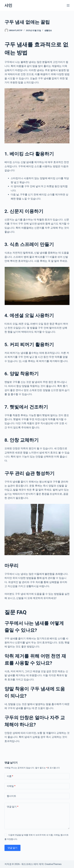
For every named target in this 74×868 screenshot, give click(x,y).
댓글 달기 (13, 807)
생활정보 (48, 30)
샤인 (8, 5)
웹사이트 (11, 796)
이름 (10, 776)
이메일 (11, 786)
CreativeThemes (53, 864)
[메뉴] (68, 5)
